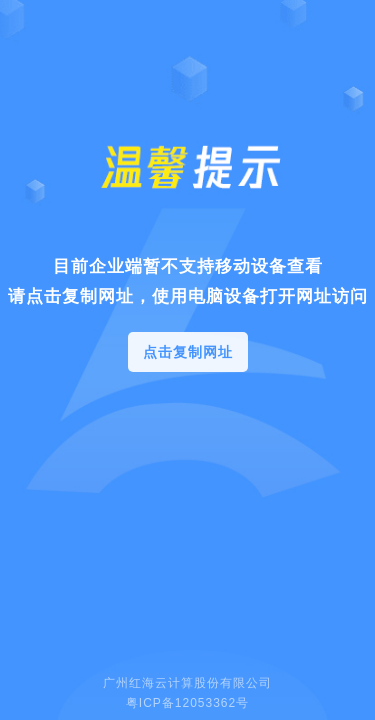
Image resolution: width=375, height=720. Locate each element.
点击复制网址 (188, 352)
